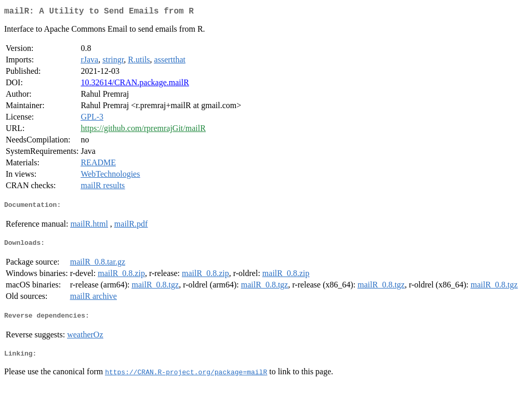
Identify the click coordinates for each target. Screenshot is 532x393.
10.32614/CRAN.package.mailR (135, 84)
